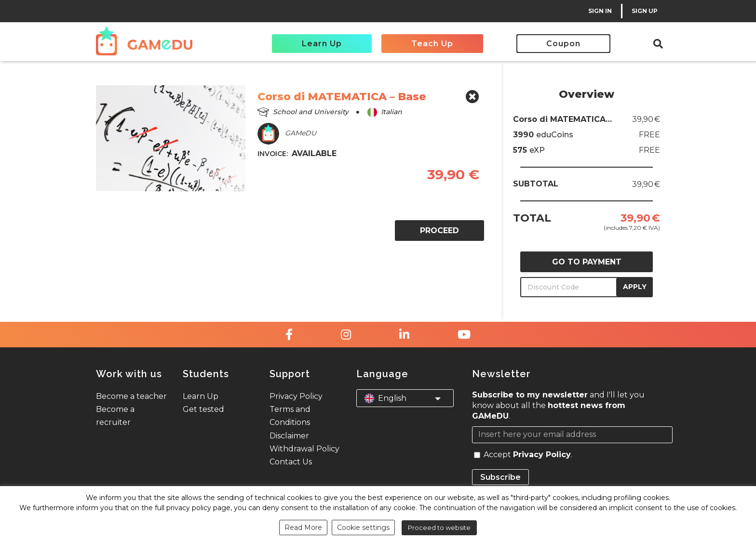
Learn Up (322, 44)
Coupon (563, 44)
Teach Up (432, 44)
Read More (303, 528)
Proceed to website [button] (439, 528)
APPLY (635, 287)
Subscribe (500, 477)
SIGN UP (645, 11)
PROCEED (439, 231)
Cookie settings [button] (363, 528)
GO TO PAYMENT (587, 262)
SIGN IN (600, 11)
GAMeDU (287, 134)
